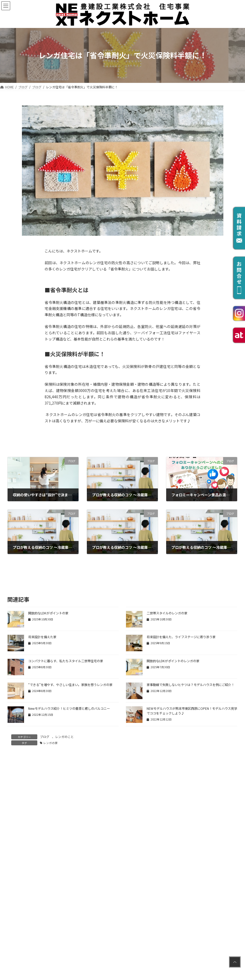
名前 (11, 845)
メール (13, 869)
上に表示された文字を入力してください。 (42, 941)
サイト (13, 893)
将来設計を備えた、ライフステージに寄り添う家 (181, 637)
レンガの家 (50, 743)
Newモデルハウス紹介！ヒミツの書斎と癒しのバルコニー (69, 708)
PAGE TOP (235, 946)
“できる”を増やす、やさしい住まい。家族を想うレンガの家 (70, 685)
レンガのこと (64, 737)
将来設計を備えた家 (42, 637)
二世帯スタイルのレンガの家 (167, 613)
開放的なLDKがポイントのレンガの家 (173, 661)
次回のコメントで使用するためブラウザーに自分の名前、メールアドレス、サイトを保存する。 (92, 917)
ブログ (45, 737)
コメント (17, 783)
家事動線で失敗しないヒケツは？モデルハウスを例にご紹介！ (190, 685)
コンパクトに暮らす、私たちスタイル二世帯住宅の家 (66, 661)
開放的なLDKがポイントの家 (48, 613)
